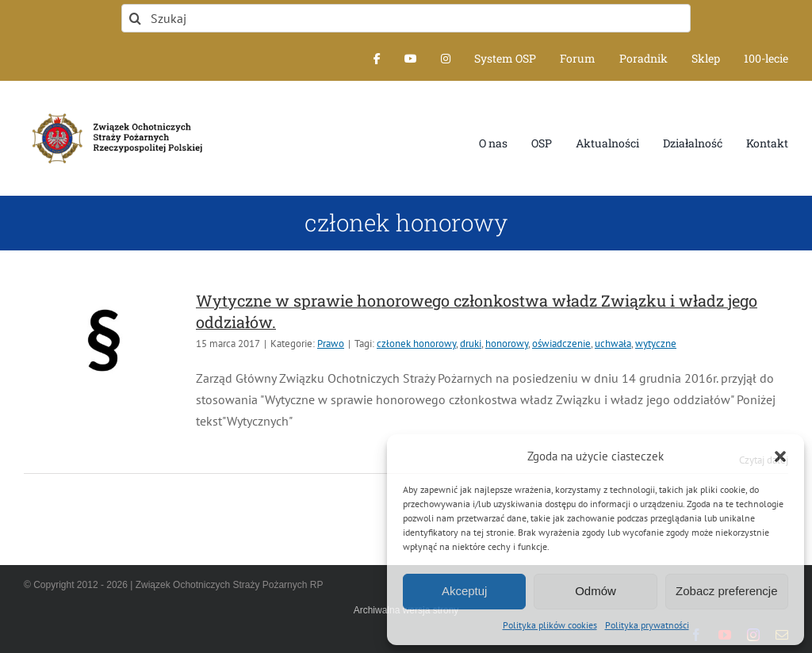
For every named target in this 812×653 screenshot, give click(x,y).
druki (471, 344)
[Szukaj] (406, 18)
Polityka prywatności (647, 625)
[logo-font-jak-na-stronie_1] (114, 111)
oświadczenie (561, 344)
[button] (780, 456)
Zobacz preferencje (726, 591)
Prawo (331, 344)
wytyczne (656, 344)
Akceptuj (465, 591)
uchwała (613, 344)
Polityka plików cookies (550, 625)
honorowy (507, 344)
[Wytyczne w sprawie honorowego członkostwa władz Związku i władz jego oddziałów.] (103, 340)
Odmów (596, 591)
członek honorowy (416, 344)
